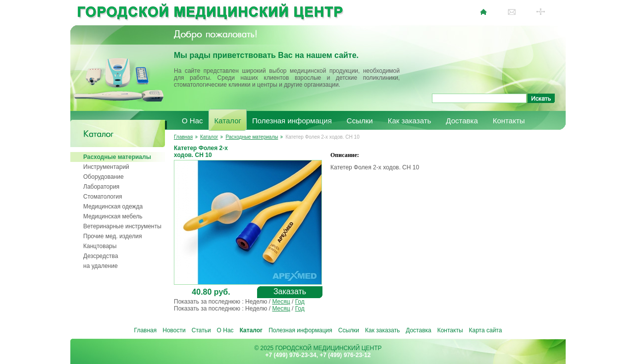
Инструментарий (106, 167)
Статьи (201, 330)
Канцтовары (100, 246)
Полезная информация (292, 121)
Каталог (228, 121)
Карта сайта (486, 330)
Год (300, 302)
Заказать (290, 291)
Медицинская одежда (113, 207)
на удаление (101, 266)
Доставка (462, 121)
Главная (183, 137)
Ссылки (360, 121)
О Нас (192, 121)
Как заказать (410, 121)
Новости (174, 330)
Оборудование (104, 177)
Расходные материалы (117, 157)
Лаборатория (101, 187)
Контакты (509, 121)
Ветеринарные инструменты (122, 226)
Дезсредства (101, 256)
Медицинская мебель (113, 216)
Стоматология (103, 197)
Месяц (281, 302)
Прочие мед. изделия (112, 236)
